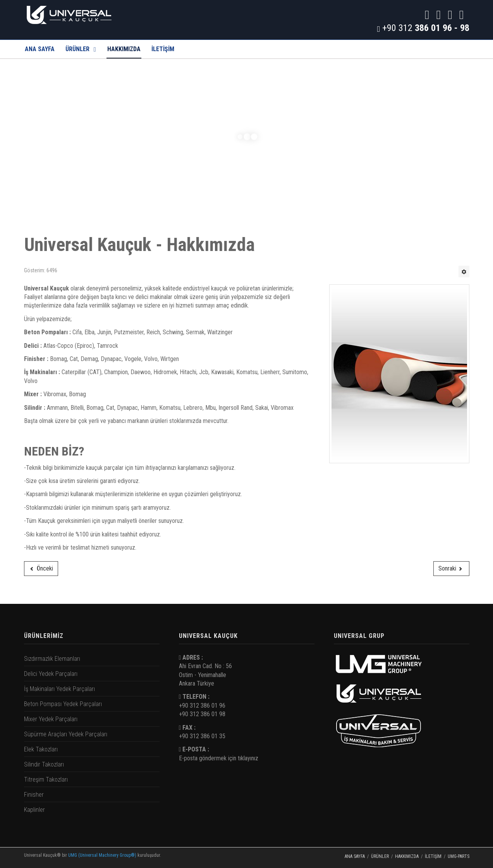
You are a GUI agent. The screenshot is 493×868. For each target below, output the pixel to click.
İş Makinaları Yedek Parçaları (59, 689)
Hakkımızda (124, 49)
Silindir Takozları (44, 764)
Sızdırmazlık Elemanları (52, 659)
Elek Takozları (41, 749)
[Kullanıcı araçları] (464, 272)
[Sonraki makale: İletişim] (451, 569)
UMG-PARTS (459, 856)
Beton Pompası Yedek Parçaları (63, 704)
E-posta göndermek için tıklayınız (219, 758)
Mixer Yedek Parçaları (51, 719)
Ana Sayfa (40, 49)
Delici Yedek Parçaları (51, 674)
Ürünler (77, 49)
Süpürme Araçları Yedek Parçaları (66, 734)
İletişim (433, 856)
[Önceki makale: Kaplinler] (41, 569)
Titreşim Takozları (46, 779)
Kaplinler (34, 810)
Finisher (34, 795)
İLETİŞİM (163, 49)
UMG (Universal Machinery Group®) (102, 855)
